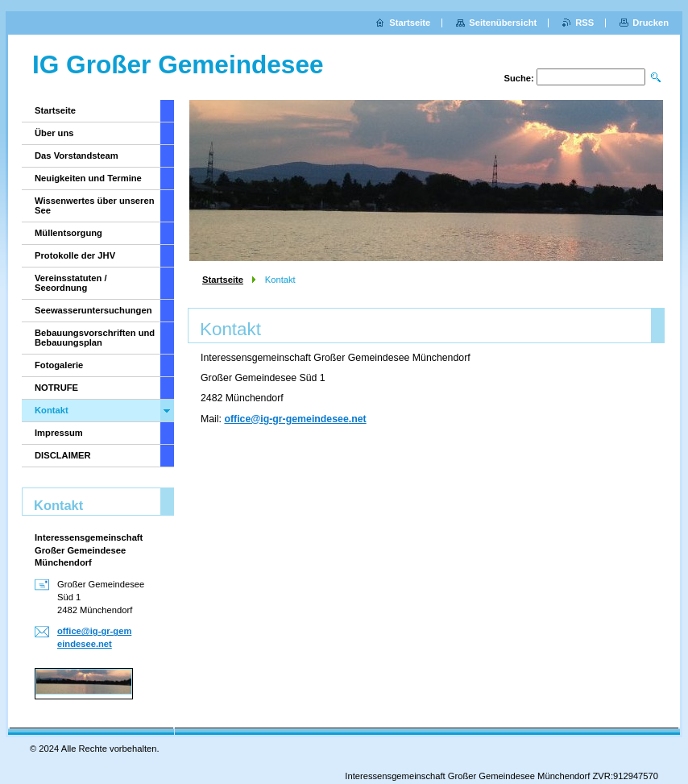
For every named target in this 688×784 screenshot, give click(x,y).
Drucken (651, 23)
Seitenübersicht (503, 23)
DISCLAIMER (63, 455)
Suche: (518, 78)
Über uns (54, 133)
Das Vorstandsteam (77, 156)
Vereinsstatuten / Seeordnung (71, 283)
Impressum (59, 433)
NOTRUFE (56, 388)
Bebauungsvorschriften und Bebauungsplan (95, 338)
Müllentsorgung (68, 233)
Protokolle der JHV (75, 255)
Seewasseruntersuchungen (93, 310)
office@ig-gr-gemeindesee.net (295, 419)
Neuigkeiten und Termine (88, 178)
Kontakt (52, 410)
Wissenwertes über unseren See (95, 205)
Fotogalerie (59, 365)
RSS (584, 23)
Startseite (223, 280)
